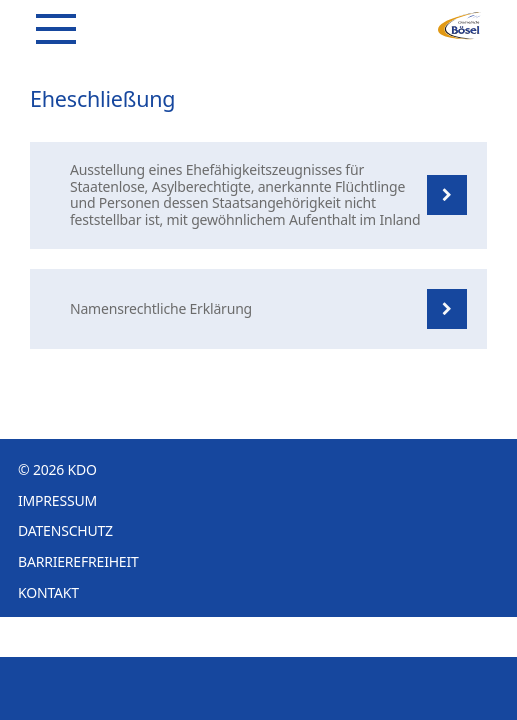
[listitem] (258, 195)
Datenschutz (65, 530)
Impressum (57, 500)
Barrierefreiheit (78, 561)
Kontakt (48, 592)
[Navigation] (56, 29)
